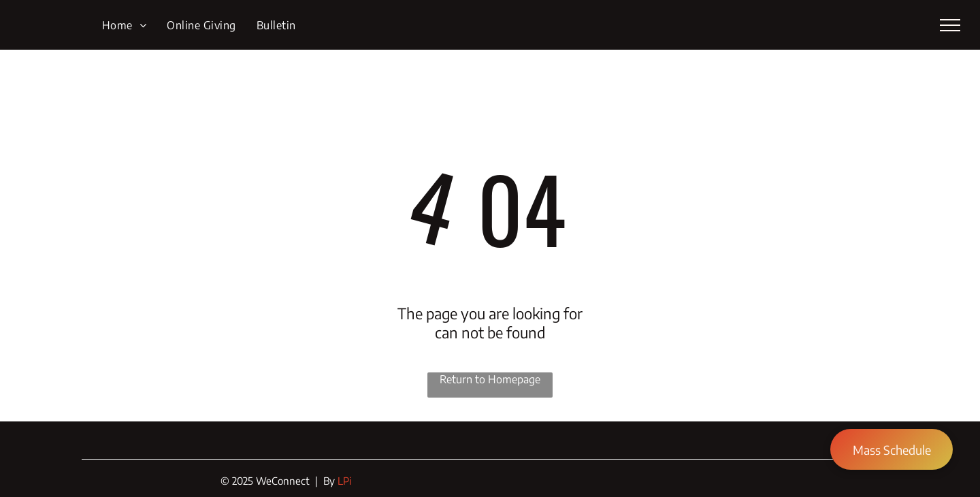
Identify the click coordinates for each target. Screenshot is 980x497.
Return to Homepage (490, 379)
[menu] (950, 25)
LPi (344, 481)
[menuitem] (124, 25)
